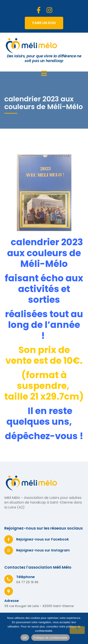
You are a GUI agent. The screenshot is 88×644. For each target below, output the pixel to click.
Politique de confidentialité (50, 638)
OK (25, 638)
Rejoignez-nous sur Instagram (43, 550)
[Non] (77, 630)
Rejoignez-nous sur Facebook (42, 539)
